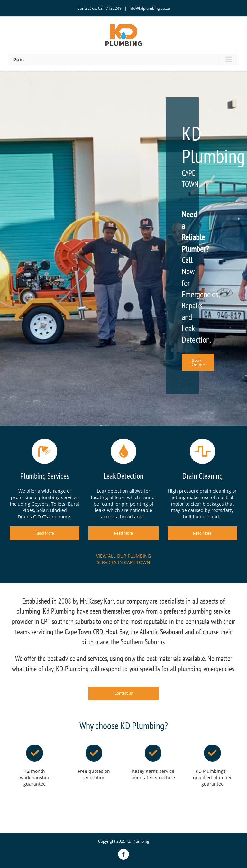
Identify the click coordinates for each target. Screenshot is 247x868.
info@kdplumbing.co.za (149, 8)
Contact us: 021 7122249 (100, 8)
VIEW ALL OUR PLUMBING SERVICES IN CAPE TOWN (123, 559)
